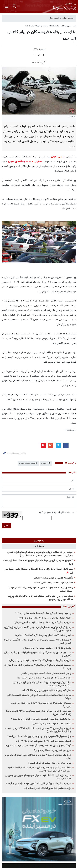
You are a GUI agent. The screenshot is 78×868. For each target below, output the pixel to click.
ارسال (6, 526)
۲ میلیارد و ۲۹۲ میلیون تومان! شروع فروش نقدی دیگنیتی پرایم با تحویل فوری (38, 642)
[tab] (39, 541)
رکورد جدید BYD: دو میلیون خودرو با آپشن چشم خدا (44, 678)
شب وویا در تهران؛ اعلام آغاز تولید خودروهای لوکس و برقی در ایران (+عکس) (38, 654)
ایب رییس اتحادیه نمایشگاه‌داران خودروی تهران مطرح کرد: (51, 26)
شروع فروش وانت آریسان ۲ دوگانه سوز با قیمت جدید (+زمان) (40, 661)
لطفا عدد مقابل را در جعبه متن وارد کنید (58, 513)
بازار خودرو (46, 463)
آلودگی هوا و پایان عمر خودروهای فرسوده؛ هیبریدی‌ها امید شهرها (38, 746)
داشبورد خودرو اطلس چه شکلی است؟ (54, 583)
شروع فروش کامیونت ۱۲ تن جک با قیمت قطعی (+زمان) (42, 623)
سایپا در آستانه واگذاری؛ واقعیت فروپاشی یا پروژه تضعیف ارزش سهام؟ (39, 697)
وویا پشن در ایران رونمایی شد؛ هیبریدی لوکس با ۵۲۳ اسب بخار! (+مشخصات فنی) (39, 713)
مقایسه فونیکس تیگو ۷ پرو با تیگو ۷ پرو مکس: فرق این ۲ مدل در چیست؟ (38, 667)
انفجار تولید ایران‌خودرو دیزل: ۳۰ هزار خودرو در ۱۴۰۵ (45, 618)
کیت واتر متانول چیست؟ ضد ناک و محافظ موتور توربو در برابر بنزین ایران (37, 757)
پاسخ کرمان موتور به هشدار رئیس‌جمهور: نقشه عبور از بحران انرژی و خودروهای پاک (38, 629)
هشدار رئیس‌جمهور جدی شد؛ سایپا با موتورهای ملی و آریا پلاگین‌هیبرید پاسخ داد (42, 684)
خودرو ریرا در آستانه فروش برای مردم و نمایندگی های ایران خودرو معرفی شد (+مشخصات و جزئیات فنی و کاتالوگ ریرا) (40, 554)
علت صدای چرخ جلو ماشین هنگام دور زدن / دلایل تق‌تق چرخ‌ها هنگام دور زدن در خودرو (40, 598)
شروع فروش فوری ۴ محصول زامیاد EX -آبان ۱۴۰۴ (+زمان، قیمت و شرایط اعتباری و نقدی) (38, 730)
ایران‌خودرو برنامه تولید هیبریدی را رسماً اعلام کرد (46, 690)
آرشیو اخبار (54, 18)
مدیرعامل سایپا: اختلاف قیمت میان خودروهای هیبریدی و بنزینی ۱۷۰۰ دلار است (38, 777)
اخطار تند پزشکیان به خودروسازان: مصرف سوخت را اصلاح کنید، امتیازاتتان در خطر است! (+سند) (39, 769)
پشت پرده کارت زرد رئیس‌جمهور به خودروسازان (47, 648)
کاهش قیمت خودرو (28, 463)
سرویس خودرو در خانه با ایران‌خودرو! (53, 750)
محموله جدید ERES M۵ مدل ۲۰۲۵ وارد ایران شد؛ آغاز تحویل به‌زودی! (40, 705)
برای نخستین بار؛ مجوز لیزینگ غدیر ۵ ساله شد (48, 788)
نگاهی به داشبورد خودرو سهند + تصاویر (53, 578)
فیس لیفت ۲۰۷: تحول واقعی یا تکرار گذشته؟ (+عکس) (43, 635)
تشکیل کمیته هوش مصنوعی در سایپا (52, 724)
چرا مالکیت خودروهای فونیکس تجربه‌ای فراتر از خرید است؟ (41, 719)
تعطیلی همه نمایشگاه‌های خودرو (26, 162)
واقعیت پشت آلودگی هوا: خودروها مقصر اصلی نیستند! (43, 613)
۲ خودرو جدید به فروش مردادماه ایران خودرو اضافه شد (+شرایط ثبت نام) (38, 562)
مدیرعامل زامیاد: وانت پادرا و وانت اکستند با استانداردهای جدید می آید (39, 571)
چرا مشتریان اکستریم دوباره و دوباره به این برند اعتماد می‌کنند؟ (39, 736)
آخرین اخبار (68, 607)
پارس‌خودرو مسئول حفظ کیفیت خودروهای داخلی (46, 673)
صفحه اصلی (68, 18)
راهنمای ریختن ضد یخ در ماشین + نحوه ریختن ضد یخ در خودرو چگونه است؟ (41, 590)
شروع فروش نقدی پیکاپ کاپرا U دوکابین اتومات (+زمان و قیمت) (38, 784)
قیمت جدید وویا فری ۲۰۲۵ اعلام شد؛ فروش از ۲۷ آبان (44, 741)
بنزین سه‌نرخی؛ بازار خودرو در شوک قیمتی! (50, 763)
